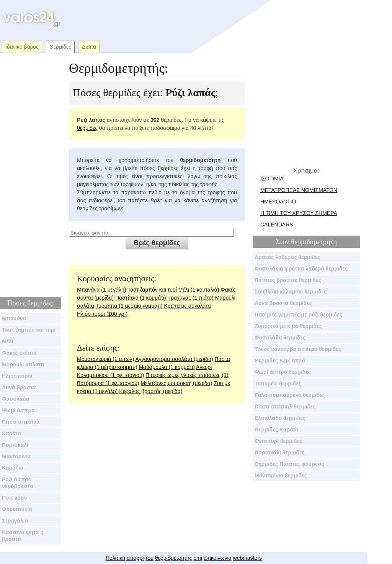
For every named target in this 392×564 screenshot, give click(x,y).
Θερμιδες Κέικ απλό (280, 361)
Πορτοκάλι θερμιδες (280, 453)
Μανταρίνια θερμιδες (281, 475)
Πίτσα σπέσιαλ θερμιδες (285, 407)
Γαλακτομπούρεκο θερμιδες (290, 395)
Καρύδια (13, 468)
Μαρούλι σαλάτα (23, 364)
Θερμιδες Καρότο (277, 430)
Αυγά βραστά (19, 387)
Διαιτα (89, 47)
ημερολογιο (278, 202)
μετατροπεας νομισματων (299, 190)
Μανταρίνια (16, 456)
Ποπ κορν (14, 498)
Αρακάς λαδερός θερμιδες (287, 257)
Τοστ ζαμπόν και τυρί (29, 330)
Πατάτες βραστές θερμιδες (288, 280)
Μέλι (8, 341)
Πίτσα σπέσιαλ (21, 422)
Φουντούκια (17, 509)
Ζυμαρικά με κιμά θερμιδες (288, 326)
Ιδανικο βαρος (22, 47)
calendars (277, 225)
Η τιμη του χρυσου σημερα (299, 213)
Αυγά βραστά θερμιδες (283, 303)
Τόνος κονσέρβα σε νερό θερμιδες (298, 349)
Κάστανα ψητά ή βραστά (23, 536)
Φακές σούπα (19, 353)
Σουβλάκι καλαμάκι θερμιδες (291, 292)
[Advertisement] (208, 19)
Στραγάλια (15, 521)
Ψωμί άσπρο (18, 410)
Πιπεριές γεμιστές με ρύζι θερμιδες (298, 315)
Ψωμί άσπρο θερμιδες (283, 372)
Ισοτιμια (272, 179)
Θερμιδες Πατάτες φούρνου (289, 464)
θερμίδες (87, 128)
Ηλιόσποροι (17, 376)
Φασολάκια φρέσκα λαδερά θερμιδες (301, 269)
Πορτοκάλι (15, 445)
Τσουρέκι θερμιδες (278, 384)
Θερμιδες (60, 47)
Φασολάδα (16, 399)
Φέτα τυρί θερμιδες (278, 441)
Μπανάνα (14, 318)
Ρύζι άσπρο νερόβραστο (17, 483)
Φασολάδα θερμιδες (280, 338)
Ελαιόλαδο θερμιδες (280, 418)
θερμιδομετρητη (314, 242)
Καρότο (11, 433)
